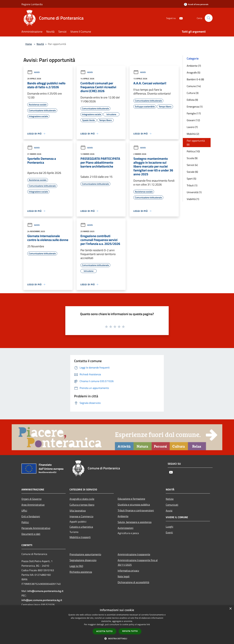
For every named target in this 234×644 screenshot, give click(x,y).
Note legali (124, 576)
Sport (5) (191, 179)
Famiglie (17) (194, 113)
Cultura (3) (193, 93)
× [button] (230, 609)
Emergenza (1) (195, 107)
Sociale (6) (192, 172)
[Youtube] (180, 18)
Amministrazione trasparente (134, 554)
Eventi (169, 532)
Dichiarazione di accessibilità (133, 582)
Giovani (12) (193, 120)
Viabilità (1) (193, 199)
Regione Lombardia (32, 4)
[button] (117, 638)
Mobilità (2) (193, 134)
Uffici (24, 511)
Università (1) (194, 192)
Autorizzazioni (126, 528)
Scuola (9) (192, 158)
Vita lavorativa (78, 511)
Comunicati (172, 505)
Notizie (170, 499)
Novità (40, 44)
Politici (25, 522)
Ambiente (123, 516)
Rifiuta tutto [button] (130, 631)
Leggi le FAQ (76, 566)
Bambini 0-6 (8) (195, 79)
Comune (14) (194, 86)
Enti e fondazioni (31, 516)
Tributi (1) (192, 185)
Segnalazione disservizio (83, 560)
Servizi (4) (192, 165)
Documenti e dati (31, 534)
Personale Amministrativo (36, 528)
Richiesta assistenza (81, 572)
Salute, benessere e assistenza (135, 522)
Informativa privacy (128, 571)
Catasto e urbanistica (81, 527)
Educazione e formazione (131, 499)
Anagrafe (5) (193, 72)
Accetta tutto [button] (104, 631)
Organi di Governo (31, 499)
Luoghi (169, 527)
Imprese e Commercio (81, 516)
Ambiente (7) (194, 66)
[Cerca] (209, 18)
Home (29, 44)
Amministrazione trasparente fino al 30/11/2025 (138, 562)
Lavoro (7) (192, 127)
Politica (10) (193, 151)
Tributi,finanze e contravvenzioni (136, 510)
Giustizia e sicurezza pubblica (134, 505)
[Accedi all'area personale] (196, 4)
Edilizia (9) (192, 100)
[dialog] (117, 625)
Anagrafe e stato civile (82, 499)
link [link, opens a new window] (148, 624)
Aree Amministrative (33, 505)
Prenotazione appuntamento (85, 554)
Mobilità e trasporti (80, 537)
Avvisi (33, 72)
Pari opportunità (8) (196, 143)
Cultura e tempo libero (82, 505)
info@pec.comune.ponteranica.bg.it (42, 600)
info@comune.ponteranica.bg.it (45, 591)
